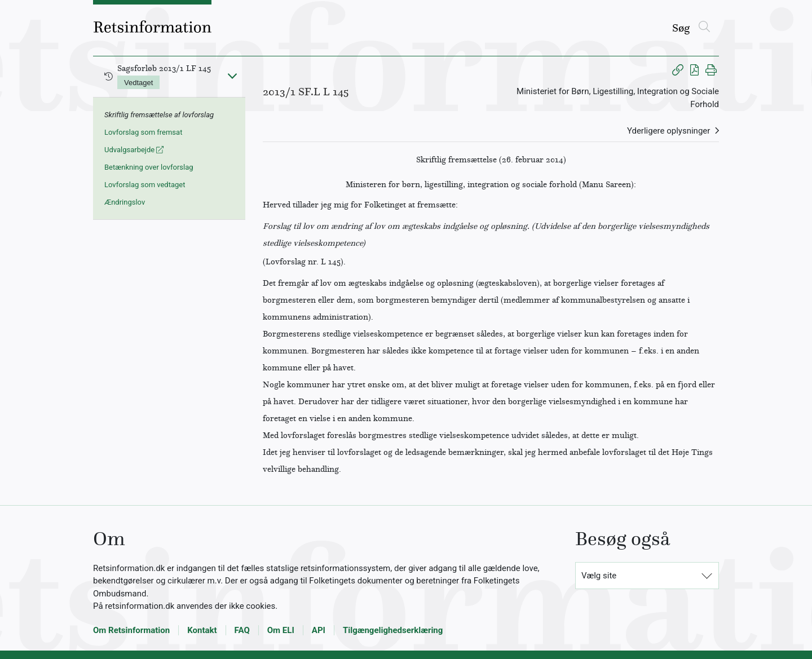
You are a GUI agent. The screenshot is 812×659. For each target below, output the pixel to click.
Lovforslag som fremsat (143, 132)
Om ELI (281, 630)
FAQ (242, 630)
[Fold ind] (232, 76)
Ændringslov (125, 202)
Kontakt (202, 630)
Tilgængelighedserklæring (393, 630)
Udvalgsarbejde (134, 150)
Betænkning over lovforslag (149, 167)
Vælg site (599, 576)
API (319, 630)
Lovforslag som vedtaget (145, 185)
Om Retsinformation (131, 630)
